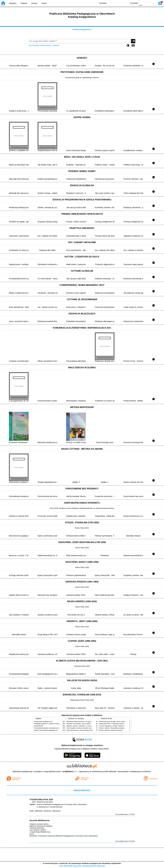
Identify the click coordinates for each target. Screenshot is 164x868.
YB (120, 3)
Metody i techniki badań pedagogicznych (46, 730)
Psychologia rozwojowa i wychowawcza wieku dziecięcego (51, 728)
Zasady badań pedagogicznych (43, 722)
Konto (44, 3)
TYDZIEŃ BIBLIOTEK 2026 (41, 800)
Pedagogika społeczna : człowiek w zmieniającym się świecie (52, 724)
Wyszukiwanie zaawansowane (40, 45)
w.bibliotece (69, 771)
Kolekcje (56, 45)
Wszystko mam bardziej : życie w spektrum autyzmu (82, 724)
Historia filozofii (39, 726)
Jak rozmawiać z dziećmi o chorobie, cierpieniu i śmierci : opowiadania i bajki (89, 728)
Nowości (13, 3)
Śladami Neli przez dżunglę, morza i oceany (112, 722)
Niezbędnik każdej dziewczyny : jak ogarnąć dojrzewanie (83, 722)
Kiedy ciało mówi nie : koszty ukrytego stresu (80, 730)
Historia (24, 3)
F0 (141, 3)
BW (115, 3)
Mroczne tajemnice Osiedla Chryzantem (111, 730)
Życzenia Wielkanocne (39, 820)
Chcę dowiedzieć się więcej (70, 866)
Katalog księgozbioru (82, 29)
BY (126, 3)
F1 (145, 3)
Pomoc (34, 3)
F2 (151, 3)
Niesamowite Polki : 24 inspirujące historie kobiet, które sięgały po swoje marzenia (123, 724)
